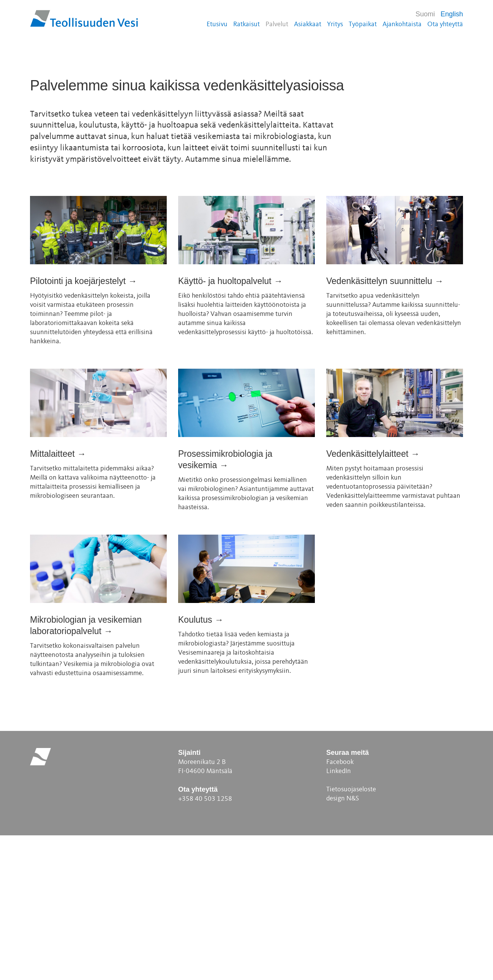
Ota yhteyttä (445, 24)
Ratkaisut (246, 24)
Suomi (425, 14)
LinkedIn (339, 916)
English (452, 14)
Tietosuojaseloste (351, 934)
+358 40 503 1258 (205, 944)
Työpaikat (363, 24)
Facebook (340, 907)
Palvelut (277, 24)
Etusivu (217, 24)
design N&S (343, 943)
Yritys (335, 24)
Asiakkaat (308, 24)
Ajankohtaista (402, 24)
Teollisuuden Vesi (84, 18)
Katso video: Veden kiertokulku (129, 159)
